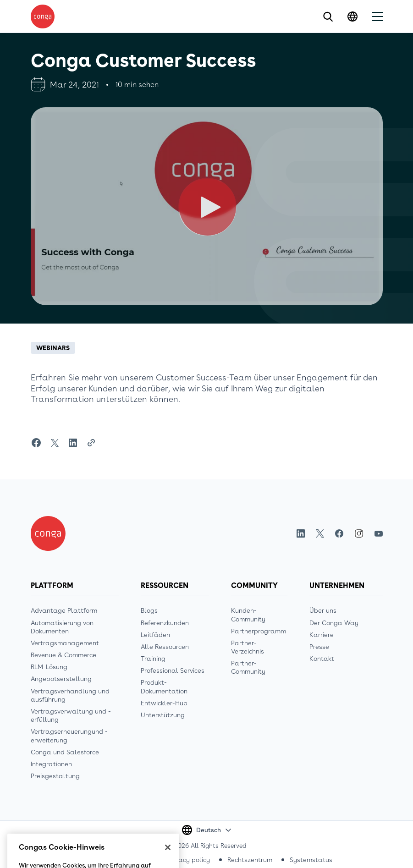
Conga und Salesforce (65, 752)
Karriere (322, 635)
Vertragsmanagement (65, 643)
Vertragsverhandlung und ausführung (70, 695)
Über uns (323, 610)
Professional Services (173, 670)
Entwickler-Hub (164, 703)
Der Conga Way (334, 623)
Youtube (379, 534)
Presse (319, 647)
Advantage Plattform (64, 610)
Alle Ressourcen (165, 647)
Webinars (53, 348)
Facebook (339, 534)
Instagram (359, 533)
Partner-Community (248, 667)
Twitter (320, 534)
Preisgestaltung (55, 776)
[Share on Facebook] (36, 443)
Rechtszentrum (250, 860)
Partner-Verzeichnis (248, 647)
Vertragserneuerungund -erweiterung (69, 736)
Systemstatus (311, 860)
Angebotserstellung (61, 679)
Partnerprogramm (259, 631)
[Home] (48, 533)
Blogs (149, 610)
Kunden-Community (248, 615)
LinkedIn (301, 534)
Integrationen (51, 764)
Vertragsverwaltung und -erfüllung (71, 715)
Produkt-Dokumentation (164, 687)
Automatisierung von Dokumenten (62, 627)
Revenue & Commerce (63, 655)
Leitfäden (155, 635)
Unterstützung (163, 715)
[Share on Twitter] (55, 443)
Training (153, 659)
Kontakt (322, 659)
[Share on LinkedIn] (73, 443)
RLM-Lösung (49, 667)
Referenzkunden (165, 623)
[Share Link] (91, 443)
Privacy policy (189, 860)
